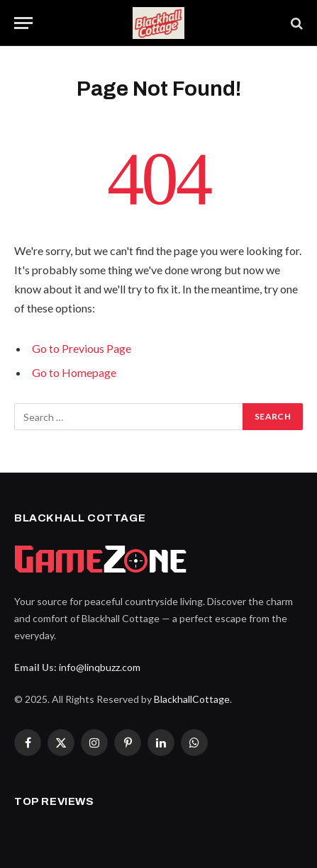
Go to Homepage (74, 372)
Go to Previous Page (82, 348)
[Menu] (23, 23)
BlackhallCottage (192, 699)
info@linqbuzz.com (100, 667)
